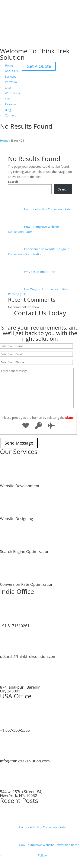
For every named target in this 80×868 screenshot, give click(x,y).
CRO (8, 88)
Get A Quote (39, 66)
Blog (8, 110)
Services (11, 76)
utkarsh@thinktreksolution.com (28, 656)
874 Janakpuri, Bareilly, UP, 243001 (20, 689)
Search (13, 182)
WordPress (12, 93)
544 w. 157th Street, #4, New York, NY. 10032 (21, 794)
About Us (11, 71)
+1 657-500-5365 (15, 730)
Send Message (19, 443)
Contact (10, 115)
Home (9, 65)
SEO (8, 99)
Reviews (10, 104)
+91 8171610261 (15, 626)
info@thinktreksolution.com (25, 761)
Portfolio (11, 82)
